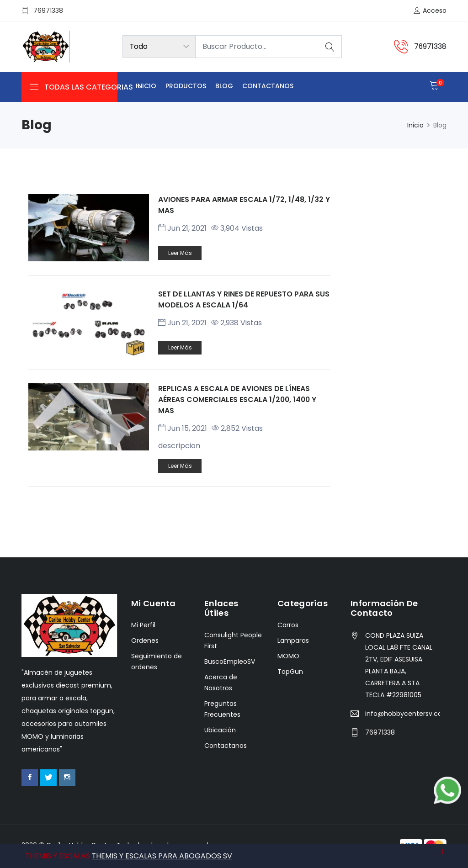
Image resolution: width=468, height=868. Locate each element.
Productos (186, 86)
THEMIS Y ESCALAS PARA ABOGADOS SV (162, 856)
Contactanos (268, 86)
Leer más (180, 253)
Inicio (146, 86)
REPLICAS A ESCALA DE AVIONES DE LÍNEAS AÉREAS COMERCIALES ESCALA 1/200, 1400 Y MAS (238, 400)
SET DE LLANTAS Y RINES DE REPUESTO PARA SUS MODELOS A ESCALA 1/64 (244, 300)
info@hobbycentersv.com (403, 715)
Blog (224, 86)
